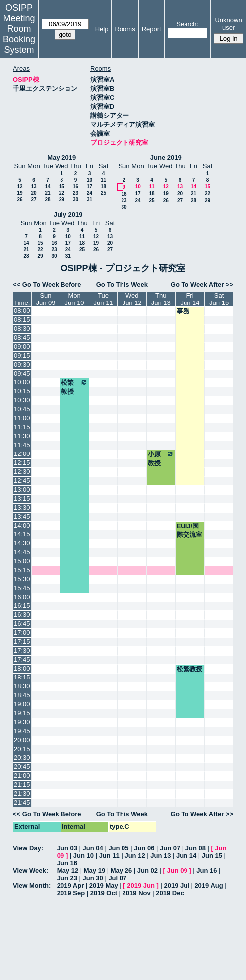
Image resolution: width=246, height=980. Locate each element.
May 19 (94, 870)
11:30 (22, 436)
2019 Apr (70, 885)
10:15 (22, 391)
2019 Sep (71, 893)
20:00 (22, 740)
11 (103, 180)
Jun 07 (170, 848)
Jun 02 (148, 870)
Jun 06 (144, 848)
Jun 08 (196, 848)
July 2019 (68, 214)
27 (33, 199)
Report (152, 29)
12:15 (22, 463)
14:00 (22, 525)
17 (90, 187)
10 (90, 180)
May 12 (68, 870)
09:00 (22, 346)
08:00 (22, 311)
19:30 (22, 722)
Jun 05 (118, 848)
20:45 (22, 767)
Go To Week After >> (202, 284)
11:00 (22, 418)
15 (62, 187)
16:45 (22, 624)
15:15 (22, 570)
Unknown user (228, 24)
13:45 (22, 516)
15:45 (22, 588)
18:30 (22, 686)
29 (62, 199)
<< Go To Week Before (47, 284)
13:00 (22, 490)
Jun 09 (177, 870)
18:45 (22, 695)
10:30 (22, 400)
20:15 (22, 749)
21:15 (22, 785)
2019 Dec (170, 893)
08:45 (22, 338)
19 (20, 193)
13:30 (22, 507)
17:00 (22, 633)
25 (103, 193)
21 (47, 193)
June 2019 (166, 158)
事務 (183, 311)
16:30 (22, 615)
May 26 (121, 870)
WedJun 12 (132, 299)
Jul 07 (117, 878)
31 (90, 199)
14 (47, 187)
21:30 (22, 793)
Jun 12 (135, 856)
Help (102, 29)
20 (33, 193)
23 (76, 193)
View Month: (32, 885)
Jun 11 (109, 856)
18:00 (22, 668)
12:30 (22, 472)
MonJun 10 (75, 299)
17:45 (22, 659)
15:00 (22, 561)
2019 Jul (176, 885)
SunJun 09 (45, 299)
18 (103, 187)
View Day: (28, 848)
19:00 (22, 704)
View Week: (31, 870)
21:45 (22, 802)
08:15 (22, 320)
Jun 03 (67, 848)
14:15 (22, 534)
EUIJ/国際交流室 (189, 530)
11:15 (22, 427)
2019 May (104, 885)
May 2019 (61, 158)
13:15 (22, 498)
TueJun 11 (103, 299)
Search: (187, 24)
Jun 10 (84, 856)
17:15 (22, 641)
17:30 (22, 650)
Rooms (125, 29)
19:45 (22, 731)
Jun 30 (93, 878)
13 (33, 187)
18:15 (22, 677)
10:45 (22, 409)
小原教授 (161, 458)
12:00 (22, 454)
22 (62, 193)
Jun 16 (67, 863)
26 (20, 199)
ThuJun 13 (161, 299)
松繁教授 (74, 387)
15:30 (22, 579)
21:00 (22, 776)
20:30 (22, 758)
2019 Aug (209, 885)
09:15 (22, 355)
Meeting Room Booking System (19, 34)
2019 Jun (141, 885)
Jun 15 (212, 856)
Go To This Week (122, 284)
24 (90, 193)
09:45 (22, 373)
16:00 (22, 597)
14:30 (22, 543)
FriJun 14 (190, 299)
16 (76, 187)
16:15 (22, 606)
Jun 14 (186, 856)
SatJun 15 (219, 299)
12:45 (22, 481)
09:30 (22, 364)
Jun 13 (160, 856)
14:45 (22, 552)
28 (47, 199)
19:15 (22, 713)
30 (76, 199)
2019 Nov (137, 893)
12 (20, 187)
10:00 (22, 382)
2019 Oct (104, 893)
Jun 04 (93, 848)
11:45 (22, 445)
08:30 (22, 329)
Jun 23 (67, 878)
